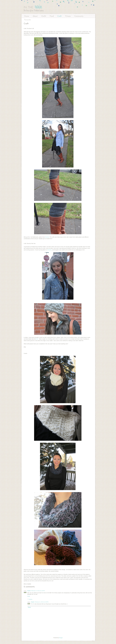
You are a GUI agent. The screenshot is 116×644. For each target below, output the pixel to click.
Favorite (28, 20)
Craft (60, 16)
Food (52, 16)
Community (79, 16)
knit (37, 339)
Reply (29, 596)
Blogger (61, 638)
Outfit (44, 16)
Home (27, 16)
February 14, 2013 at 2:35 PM (42, 602)
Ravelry (47, 237)
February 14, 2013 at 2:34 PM (38, 591)
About (35, 16)
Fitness (68, 16)
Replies (31, 599)
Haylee (29, 591)
